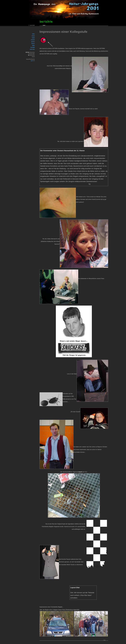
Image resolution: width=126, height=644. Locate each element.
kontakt (33, 47)
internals (32, 49)
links (33, 45)
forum (33, 44)
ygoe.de (33, 61)
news (33, 36)
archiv (33, 42)
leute (33, 38)
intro (33, 34)
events (33, 40)
